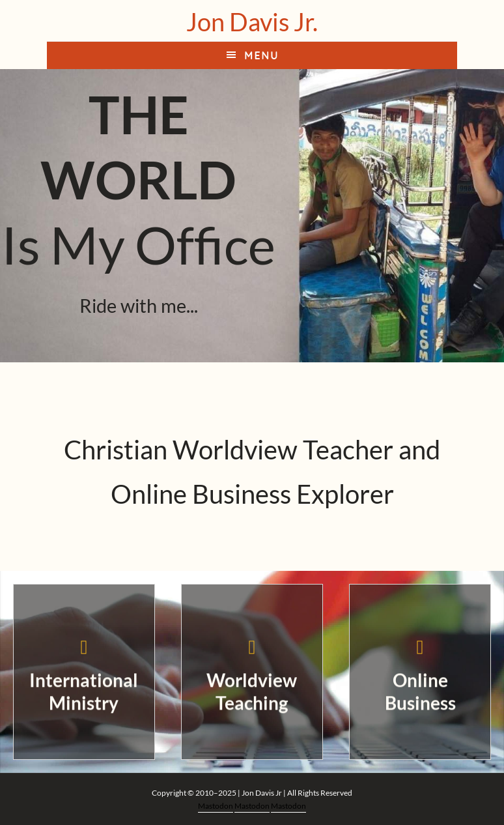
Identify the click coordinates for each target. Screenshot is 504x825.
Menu (261, 55)
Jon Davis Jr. (252, 22)
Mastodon (216, 806)
